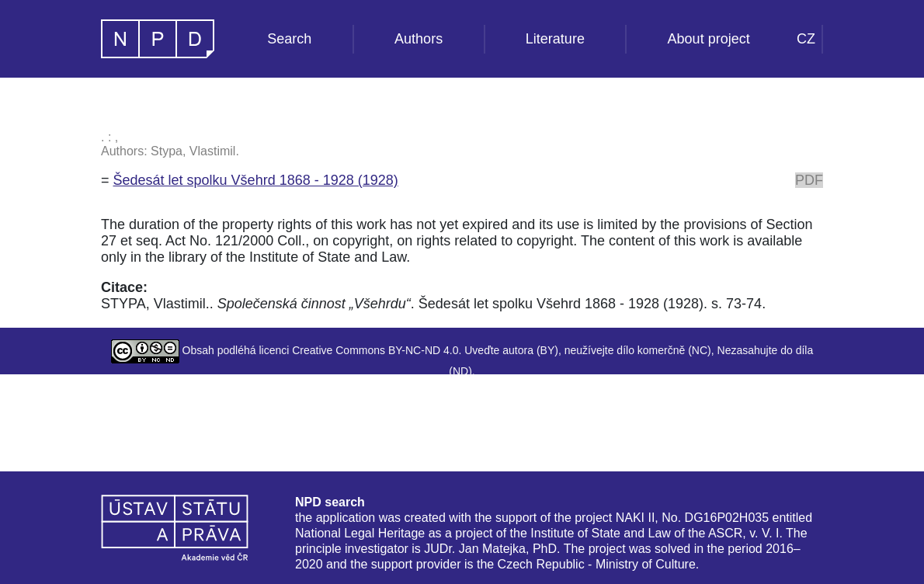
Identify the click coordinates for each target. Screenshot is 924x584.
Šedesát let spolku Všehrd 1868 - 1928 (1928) (256, 180)
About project (709, 39)
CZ (806, 39)
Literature (555, 39)
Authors (419, 39)
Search (289, 39)
